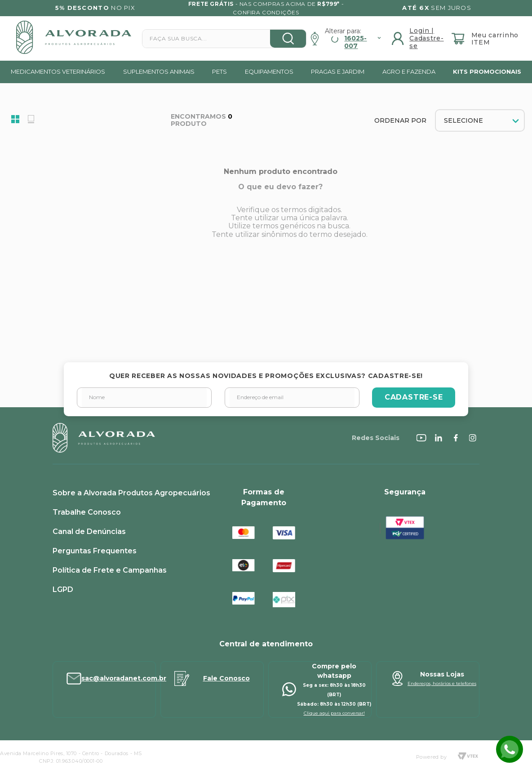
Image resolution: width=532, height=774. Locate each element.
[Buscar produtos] (288, 39)
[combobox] (224, 39)
